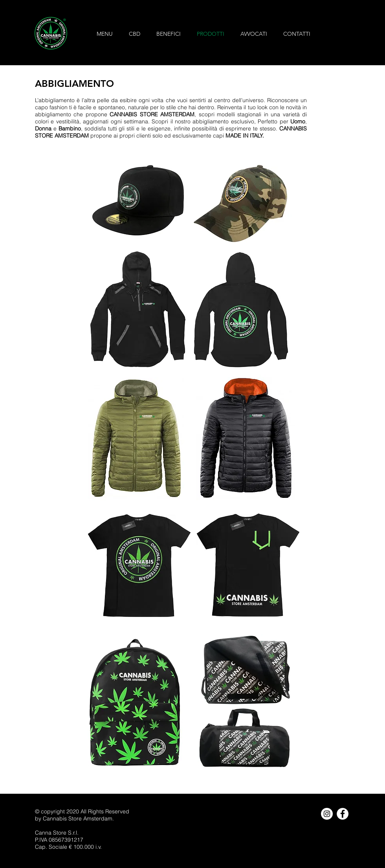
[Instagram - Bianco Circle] (327, 814)
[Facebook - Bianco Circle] (343, 814)
